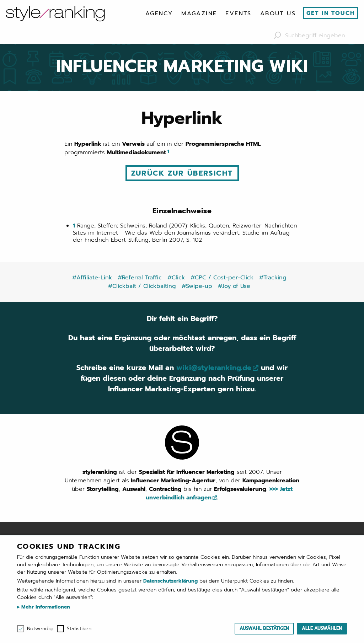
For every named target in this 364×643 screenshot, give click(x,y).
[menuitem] (159, 14)
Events (238, 14)
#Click (176, 278)
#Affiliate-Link (92, 278)
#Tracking (273, 278)
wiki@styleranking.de (214, 368)
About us (278, 14)
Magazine (199, 14)
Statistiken (79, 629)
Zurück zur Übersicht (182, 173)
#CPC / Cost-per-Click (222, 278)
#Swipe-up (197, 286)
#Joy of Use (234, 286)
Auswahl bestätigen (264, 628)
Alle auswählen (322, 628)
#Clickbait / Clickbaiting (142, 286)
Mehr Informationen (45, 607)
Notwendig (40, 629)
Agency (159, 14)
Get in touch (331, 13)
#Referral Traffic (140, 278)
